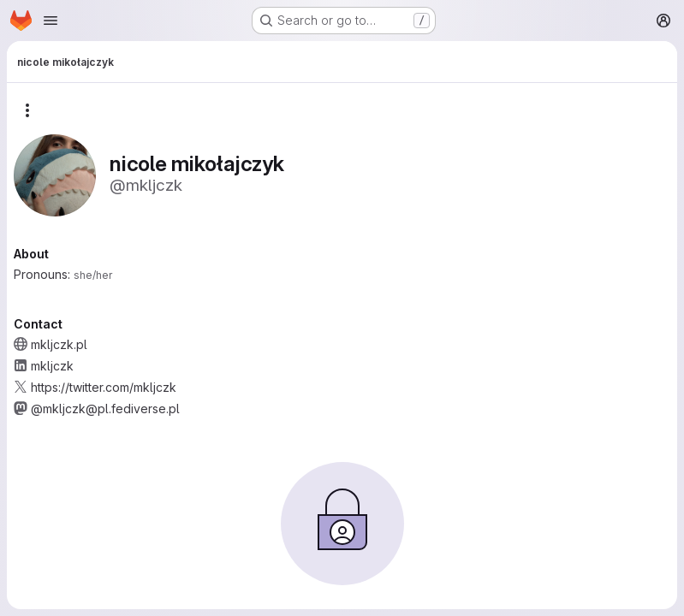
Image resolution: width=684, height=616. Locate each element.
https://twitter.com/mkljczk (104, 387)
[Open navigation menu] (51, 21)
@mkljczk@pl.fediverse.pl (105, 409)
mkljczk (52, 366)
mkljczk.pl (59, 344)
